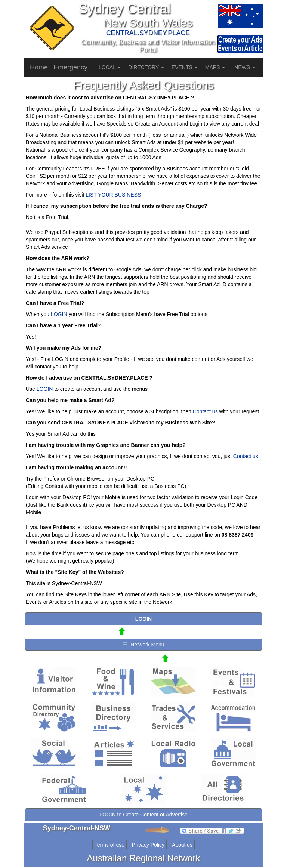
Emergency (70, 67)
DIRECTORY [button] (146, 67)
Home (39, 67)
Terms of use (109, 845)
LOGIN (59, 314)
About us (182, 845)
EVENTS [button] (185, 67)
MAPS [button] (215, 67)
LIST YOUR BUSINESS (113, 195)
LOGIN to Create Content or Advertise (143, 815)
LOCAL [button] (110, 67)
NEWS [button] (245, 67)
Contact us (205, 411)
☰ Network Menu (143, 645)
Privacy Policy (148, 845)
